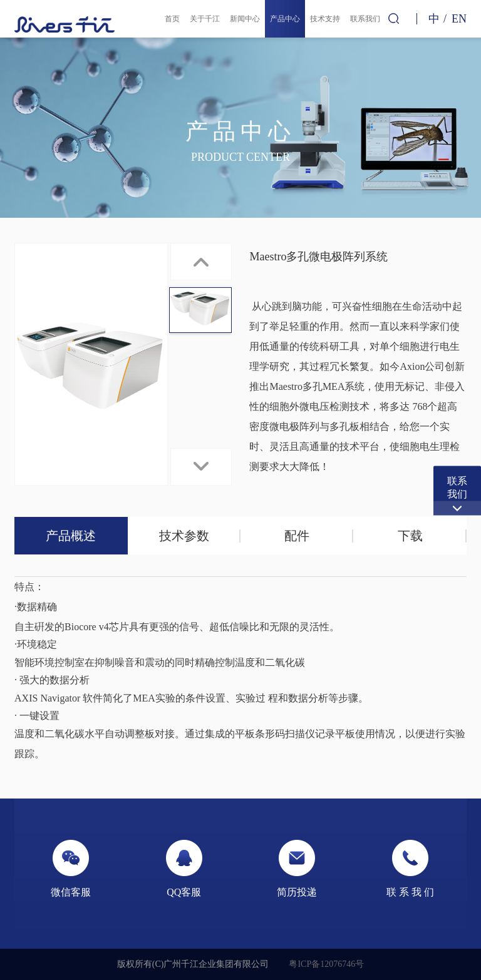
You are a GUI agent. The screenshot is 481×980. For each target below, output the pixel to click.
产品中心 (285, 19)
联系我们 (365, 19)
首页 (172, 19)
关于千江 (205, 19)
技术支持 (325, 19)
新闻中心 (245, 19)
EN (459, 19)
